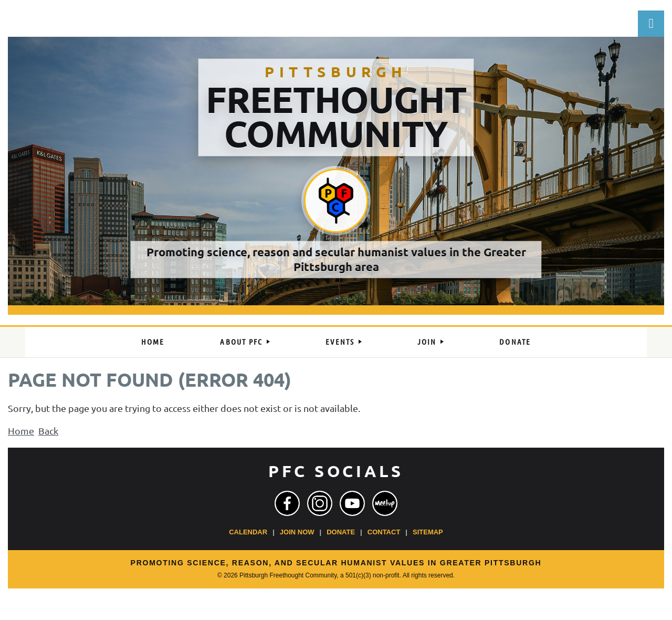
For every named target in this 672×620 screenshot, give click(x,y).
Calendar (248, 532)
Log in (651, 24)
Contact (384, 532)
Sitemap (428, 532)
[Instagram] (320, 503)
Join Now (297, 532)
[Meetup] (385, 503)
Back (48, 431)
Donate (341, 532)
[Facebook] (287, 503)
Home (21, 431)
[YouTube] (352, 503)
